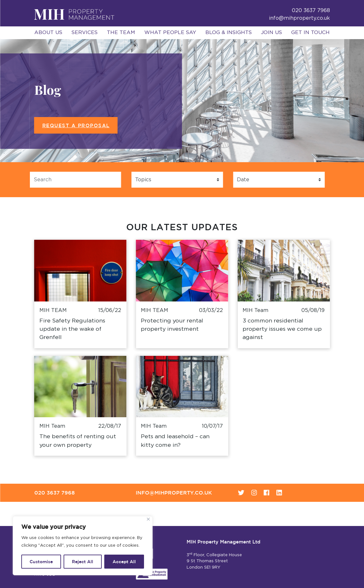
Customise (41, 562)
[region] (83, 546)
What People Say (170, 32)
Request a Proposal (76, 125)
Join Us (271, 32)
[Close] (148, 519)
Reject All (82, 562)
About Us (48, 32)
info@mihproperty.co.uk (299, 18)
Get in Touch (310, 32)
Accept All (124, 562)
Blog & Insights (229, 32)
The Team (121, 32)
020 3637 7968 (55, 493)
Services (85, 32)
